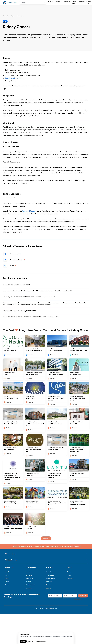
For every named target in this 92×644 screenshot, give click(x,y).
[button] (46, 584)
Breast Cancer (30, 602)
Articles (7, 606)
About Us (7, 602)
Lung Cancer (29, 606)
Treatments (67, 2)
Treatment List (50, 606)
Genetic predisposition (13, 78)
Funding (7, 612)
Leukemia (28, 612)
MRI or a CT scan (28, 211)
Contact (7, 615)
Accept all (23, 641)
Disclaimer (70, 609)
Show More (46, 569)
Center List (49, 602)
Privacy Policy (66, 637)
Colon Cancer (29, 609)
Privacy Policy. (77, 629)
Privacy (69, 606)
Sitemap (49, 619)
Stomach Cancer (30, 615)
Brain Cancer (29, 619)
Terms (69, 602)
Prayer (48, 615)
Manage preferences (41, 641)
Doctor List (49, 612)
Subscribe (83, 626)
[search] (45, 3)
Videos (7, 609)
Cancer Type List (51, 609)
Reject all (31, 641)
